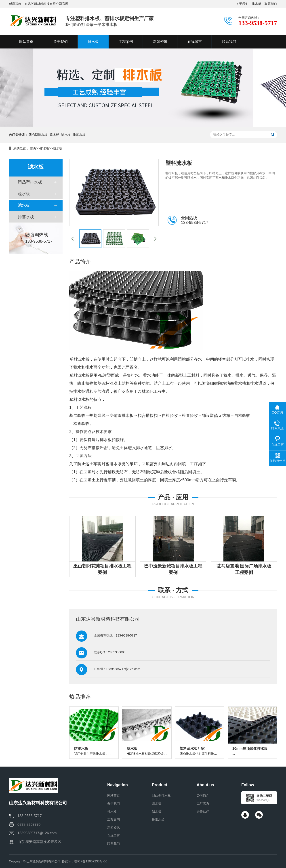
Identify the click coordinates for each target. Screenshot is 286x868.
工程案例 (114, 820)
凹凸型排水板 (38, 135)
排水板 (257, 4)
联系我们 (271, 4)
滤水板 (66, 135)
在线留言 (114, 836)
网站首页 (114, 795)
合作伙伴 (203, 811)
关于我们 (242, 4)
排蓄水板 (79, 135)
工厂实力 (203, 803)
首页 (33, 148)
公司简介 (203, 795)
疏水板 (54, 135)
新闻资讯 (114, 828)
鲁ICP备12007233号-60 (91, 861)
